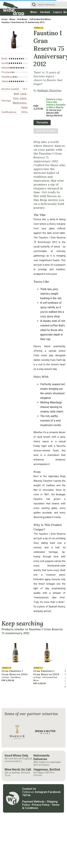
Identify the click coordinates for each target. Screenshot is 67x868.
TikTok (26, 795)
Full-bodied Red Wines (40, 19)
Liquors (58, 12)
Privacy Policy (41, 805)
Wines (34, 12)
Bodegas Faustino (49, 90)
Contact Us (29, 789)
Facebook (54, 792)
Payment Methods (33, 802)
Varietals (45, 12)
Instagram (41, 792)
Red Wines (22, 19)
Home (4, 19)
